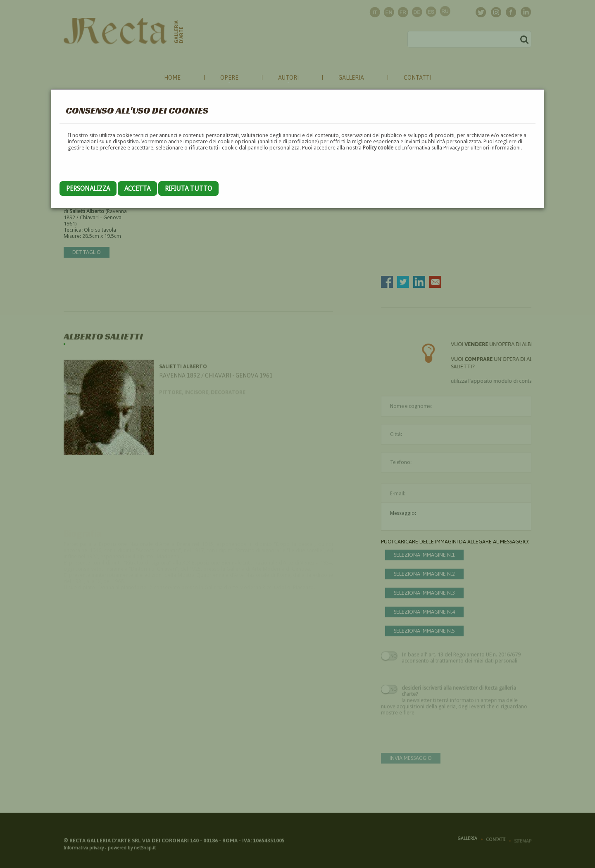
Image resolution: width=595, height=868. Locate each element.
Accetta (137, 189)
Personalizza (88, 189)
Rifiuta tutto (188, 189)
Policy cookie (378, 148)
